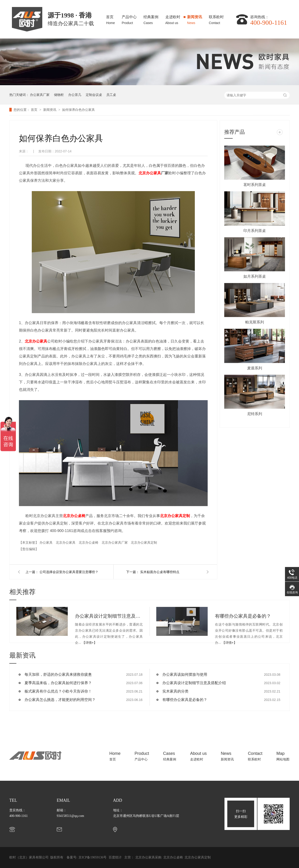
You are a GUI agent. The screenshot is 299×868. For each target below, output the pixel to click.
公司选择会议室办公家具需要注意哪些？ (69, 572)
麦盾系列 (255, 368)
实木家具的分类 (175, 691)
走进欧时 (173, 19)
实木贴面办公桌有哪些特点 (160, 572)
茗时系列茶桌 (255, 185)
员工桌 (111, 95)
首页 (110, 19)
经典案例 (151, 19)
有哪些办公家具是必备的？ (243, 616)
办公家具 (46, 542)
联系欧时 (216, 19)
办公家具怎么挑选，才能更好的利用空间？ (60, 700)
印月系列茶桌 (255, 231)
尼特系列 (255, 414)
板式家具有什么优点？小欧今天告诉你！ (58, 691)
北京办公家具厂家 (115, 542)
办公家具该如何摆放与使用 (185, 674)
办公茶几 (75, 95)
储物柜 (59, 95)
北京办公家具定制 (175, 516)
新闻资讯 (195, 19)
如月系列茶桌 (255, 276)
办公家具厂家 (40, 95)
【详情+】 (89, 643)
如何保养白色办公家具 (78, 110)
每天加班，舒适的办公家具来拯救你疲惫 (58, 674)
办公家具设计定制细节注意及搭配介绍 (109, 616)
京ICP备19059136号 (93, 857)
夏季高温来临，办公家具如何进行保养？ (58, 683)
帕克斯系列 (255, 322)
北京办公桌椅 (74, 516)
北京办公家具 (150, 173)
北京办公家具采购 (149, 857)
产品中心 (129, 19)
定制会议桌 (94, 95)
